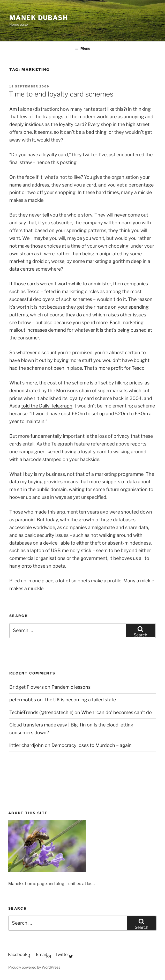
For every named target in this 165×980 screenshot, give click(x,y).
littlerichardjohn (27, 745)
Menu (83, 48)
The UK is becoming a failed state (80, 700)
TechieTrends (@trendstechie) (41, 712)
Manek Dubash (39, 18)
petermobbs (23, 700)
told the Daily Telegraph (47, 406)
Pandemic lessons (71, 687)
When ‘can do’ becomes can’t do (117, 712)
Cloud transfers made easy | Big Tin (48, 725)
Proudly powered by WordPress (34, 967)
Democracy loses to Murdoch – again (92, 745)
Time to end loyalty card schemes (61, 94)
